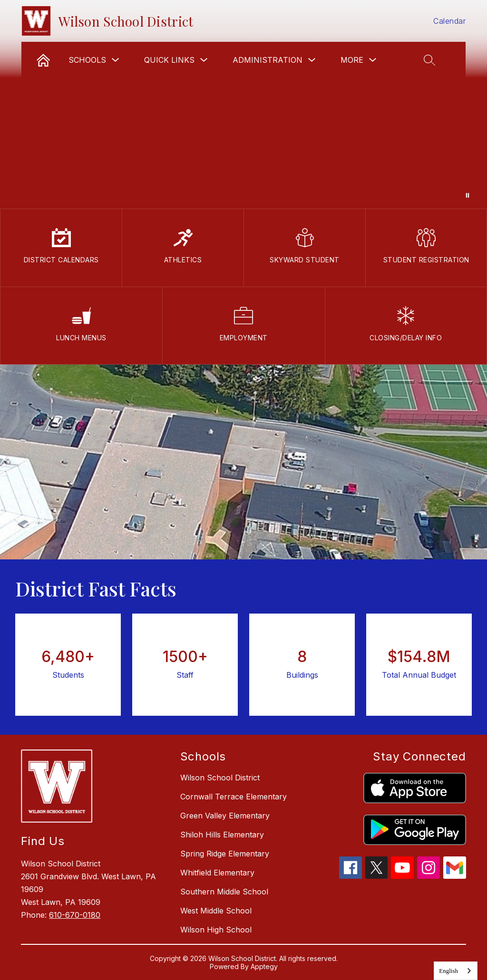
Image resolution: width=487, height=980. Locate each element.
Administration (268, 60)
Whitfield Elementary (217, 873)
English (448, 971)
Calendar (449, 21)
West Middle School (216, 911)
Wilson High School (216, 930)
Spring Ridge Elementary (225, 854)
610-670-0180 (75, 915)
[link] (43, 60)
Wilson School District (220, 778)
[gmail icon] (455, 876)
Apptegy (264, 966)
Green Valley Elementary (225, 816)
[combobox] (456, 971)
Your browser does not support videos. (243, 104)
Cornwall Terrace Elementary (234, 797)
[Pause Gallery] (468, 195)
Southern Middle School (224, 892)
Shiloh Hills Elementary (222, 835)
